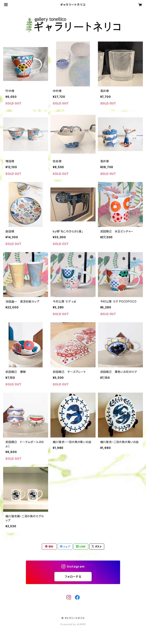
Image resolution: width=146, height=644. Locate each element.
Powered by (73, 624)
